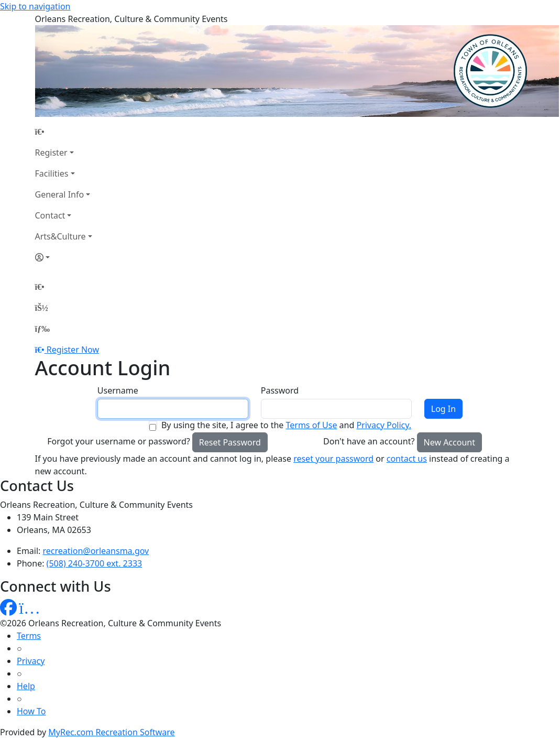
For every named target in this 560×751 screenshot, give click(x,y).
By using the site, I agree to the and (286, 425)
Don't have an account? (369, 441)
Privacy (31, 661)
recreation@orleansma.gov (96, 551)
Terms (29, 636)
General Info (60, 194)
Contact (50, 215)
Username (118, 390)
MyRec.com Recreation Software (111, 732)
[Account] (64, 257)
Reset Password (230, 442)
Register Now (73, 350)
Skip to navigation (35, 6)
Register (51, 153)
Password (280, 390)
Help (26, 686)
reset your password (333, 459)
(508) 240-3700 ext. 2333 (95, 563)
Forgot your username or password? (119, 441)
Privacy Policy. (384, 425)
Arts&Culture (61, 236)
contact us (407, 459)
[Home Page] (64, 132)
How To (31, 711)
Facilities (52, 173)
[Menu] (42, 329)
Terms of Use (311, 425)
